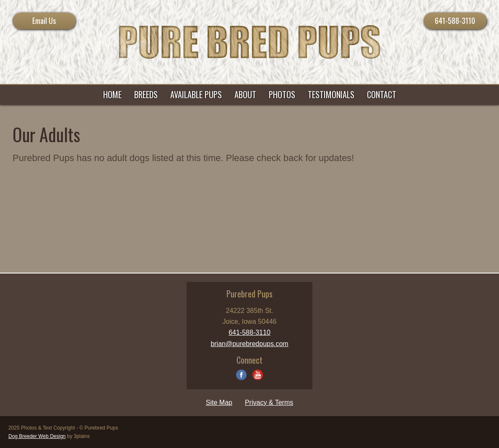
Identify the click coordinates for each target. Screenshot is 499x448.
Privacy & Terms (269, 402)
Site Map (219, 402)
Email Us (44, 21)
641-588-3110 (455, 21)
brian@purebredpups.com (249, 344)
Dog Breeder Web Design (37, 436)
